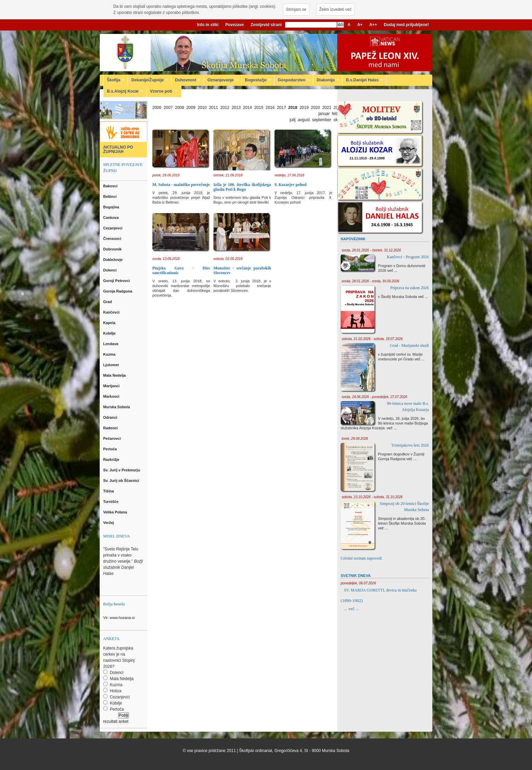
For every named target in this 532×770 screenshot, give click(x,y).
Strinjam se (296, 10)
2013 (236, 108)
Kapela (110, 323)
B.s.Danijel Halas (363, 80)
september (322, 120)
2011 (214, 108)
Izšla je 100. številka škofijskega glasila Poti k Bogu (242, 187)
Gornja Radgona (118, 291)
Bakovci (111, 186)
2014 (248, 108)
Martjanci (112, 386)
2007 (168, 108)
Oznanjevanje (221, 80)
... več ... (351, 609)
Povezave (235, 25)
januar (324, 114)
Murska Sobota (118, 407)
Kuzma (110, 354)
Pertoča (110, 449)
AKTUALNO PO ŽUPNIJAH (118, 149)
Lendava (111, 344)
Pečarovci (112, 438)
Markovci (112, 396)
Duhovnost (186, 80)
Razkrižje (112, 459)
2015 (259, 108)
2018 (293, 108)
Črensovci (113, 239)
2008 (180, 108)
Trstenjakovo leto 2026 (410, 445)
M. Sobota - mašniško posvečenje (181, 185)
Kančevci (112, 312)
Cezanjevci (113, 228)
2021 (327, 108)
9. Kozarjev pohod (290, 185)
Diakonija (326, 80)
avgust (304, 120)
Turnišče (112, 502)
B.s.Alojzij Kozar (123, 91)
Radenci (111, 428)
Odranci (111, 417)
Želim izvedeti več (335, 10)
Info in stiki (208, 25)
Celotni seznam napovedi (361, 558)
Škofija (114, 80)
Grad (108, 302)
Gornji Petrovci (117, 281)
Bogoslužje (256, 80)
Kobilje (110, 333)
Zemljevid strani (266, 25)
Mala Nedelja (116, 375)
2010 (202, 108)
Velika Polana (116, 512)
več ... (392, 270)
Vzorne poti (162, 91)
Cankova (111, 218)
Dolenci (110, 270)
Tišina (109, 491)
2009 (191, 108)
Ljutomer (112, 365)
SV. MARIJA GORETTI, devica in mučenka (380, 590)
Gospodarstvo (292, 80)
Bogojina (112, 207)
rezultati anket (116, 721)
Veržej (109, 523)
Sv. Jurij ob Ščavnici (122, 481)
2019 (304, 108)
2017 (281, 108)
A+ (360, 25)
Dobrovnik (113, 249)
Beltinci (110, 196)
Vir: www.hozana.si (119, 618)
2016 (270, 108)
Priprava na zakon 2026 (410, 288)
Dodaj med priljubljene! (406, 25)
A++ (373, 25)
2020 (315, 108)
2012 (225, 108)
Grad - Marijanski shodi (409, 345)
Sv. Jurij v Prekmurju (122, 470)
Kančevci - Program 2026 (408, 257)
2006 (157, 108)
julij (293, 120)
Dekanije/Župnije (148, 80)
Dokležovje (113, 260)
